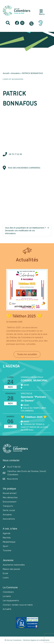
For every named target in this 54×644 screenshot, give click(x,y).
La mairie (7, 596)
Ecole (5, 573)
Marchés (7, 538)
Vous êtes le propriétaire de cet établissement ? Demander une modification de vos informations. (25, 231)
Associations (9, 519)
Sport (6, 546)
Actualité (7, 609)
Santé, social (9, 510)
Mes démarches (10, 497)
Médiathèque (9, 542)
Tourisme (7, 550)
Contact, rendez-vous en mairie (18, 605)
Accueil (6, 73)
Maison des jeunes (11, 569)
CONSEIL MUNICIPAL (34, 380)
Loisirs (6, 578)
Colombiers (8, 592)
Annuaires (15, 73)
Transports (8, 506)
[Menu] (41, 12)
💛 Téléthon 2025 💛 (24, 316)
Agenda (7, 533)
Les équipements (11, 600)
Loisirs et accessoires (13, 79)
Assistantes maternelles (14, 565)
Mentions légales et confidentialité (36, 640)
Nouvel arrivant (10, 493)
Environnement (10, 502)
